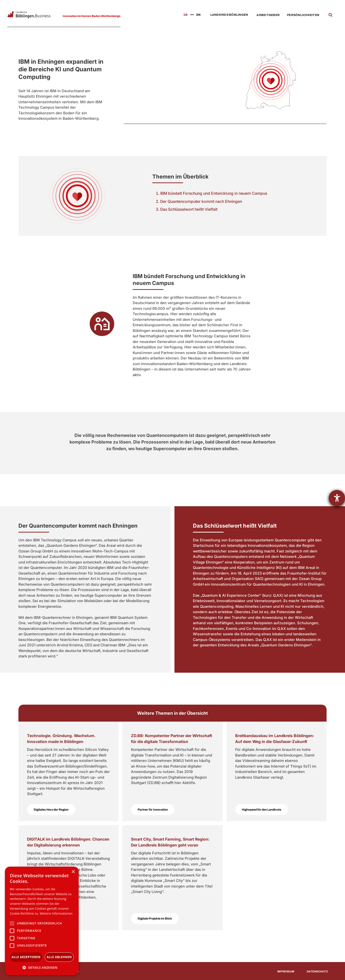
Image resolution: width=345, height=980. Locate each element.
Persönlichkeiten (303, 15)
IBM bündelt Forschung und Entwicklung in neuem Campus (214, 193)
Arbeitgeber (268, 15)
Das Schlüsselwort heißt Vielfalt (189, 209)
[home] (29, 15)
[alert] (42, 921)
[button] (228, 15)
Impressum (286, 971)
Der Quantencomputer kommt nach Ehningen (201, 201)
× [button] (73, 872)
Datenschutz (317, 971)
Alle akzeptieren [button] (26, 957)
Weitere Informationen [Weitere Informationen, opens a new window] (56, 913)
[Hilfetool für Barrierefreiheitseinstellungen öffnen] (337, 498)
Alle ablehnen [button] (59, 957)
